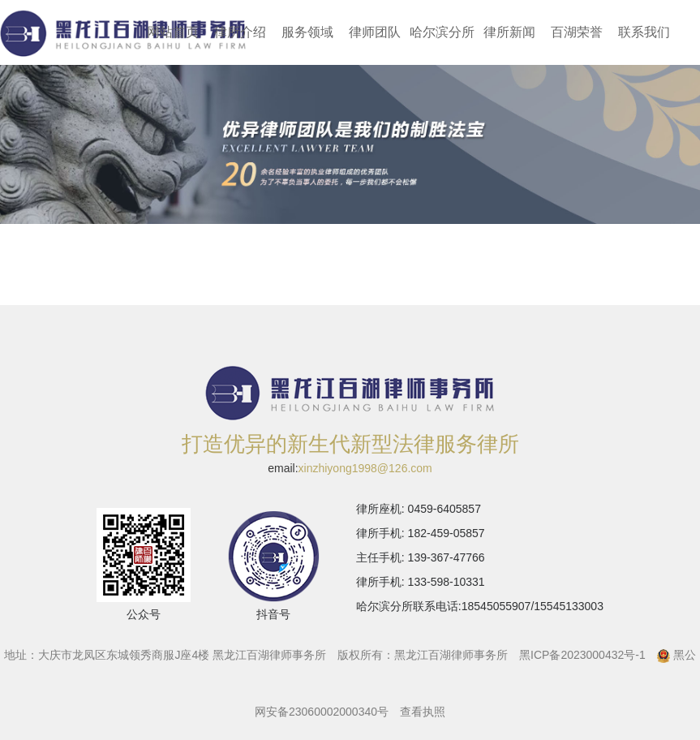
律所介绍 (240, 32)
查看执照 (423, 712)
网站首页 (173, 32)
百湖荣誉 (577, 32)
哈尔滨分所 (442, 32)
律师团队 (375, 32)
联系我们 (644, 32)
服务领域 (307, 32)
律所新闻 (509, 32)
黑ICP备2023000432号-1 (582, 655)
